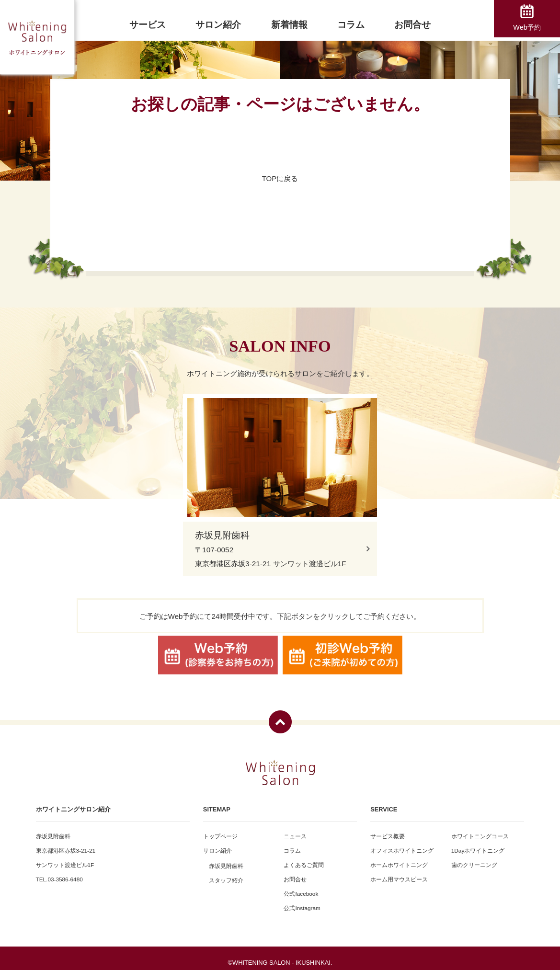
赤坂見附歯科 (226, 860)
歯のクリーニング (474, 859)
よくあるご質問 (304, 859)
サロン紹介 (217, 844)
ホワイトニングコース (480, 830)
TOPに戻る (280, 178)
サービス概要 (388, 830)
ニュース (295, 830)
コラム (292, 844)
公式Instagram (302, 902)
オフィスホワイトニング (402, 844)
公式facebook (301, 887)
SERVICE (384, 803)
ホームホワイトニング (399, 859)
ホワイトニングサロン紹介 (73, 803)
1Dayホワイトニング (478, 844)
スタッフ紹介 (226, 874)
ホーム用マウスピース (399, 873)
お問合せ (295, 873)
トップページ (220, 830)
